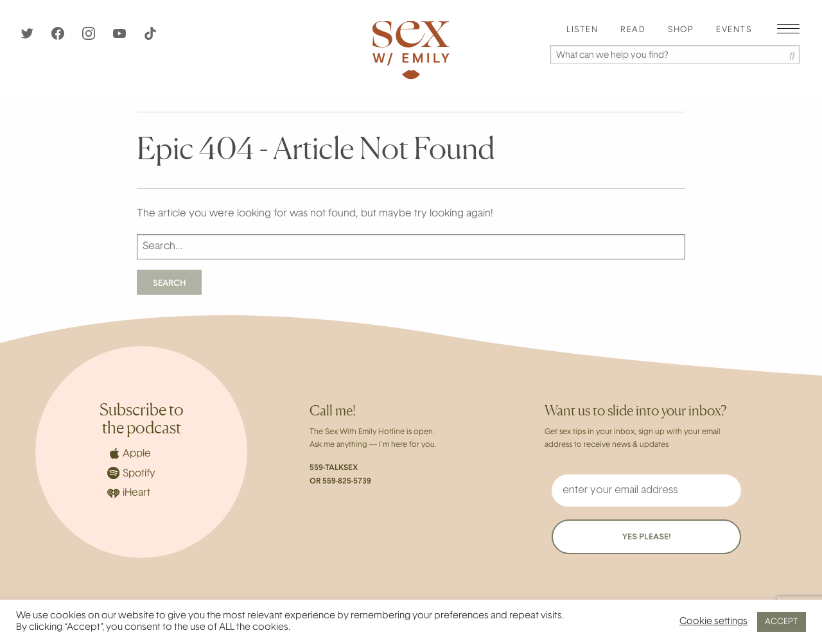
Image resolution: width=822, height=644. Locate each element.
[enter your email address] (646, 491)
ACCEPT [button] (782, 622)
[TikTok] (150, 37)
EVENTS (734, 30)
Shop (681, 30)
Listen (582, 30)
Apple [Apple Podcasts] (129, 453)
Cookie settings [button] (713, 622)
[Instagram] (90, 37)
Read (633, 30)
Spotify (131, 473)
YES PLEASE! (646, 537)
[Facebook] (59, 37)
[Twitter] (28, 37)
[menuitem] (582, 30)
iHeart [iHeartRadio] (129, 493)
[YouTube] (121, 37)
